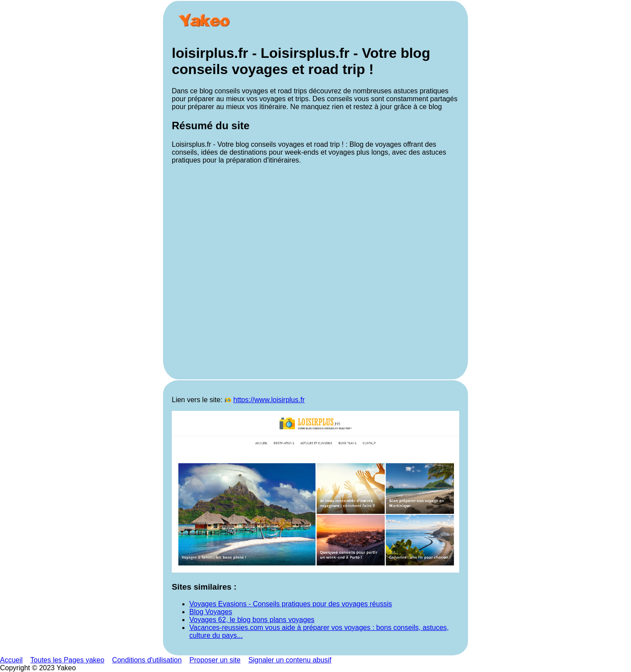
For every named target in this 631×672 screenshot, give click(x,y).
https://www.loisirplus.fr (269, 400)
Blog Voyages (211, 612)
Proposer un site (215, 660)
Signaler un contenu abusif (290, 660)
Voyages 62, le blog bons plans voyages (252, 620)
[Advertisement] (315, 271)
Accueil (11, 660)
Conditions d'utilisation (147, 660)
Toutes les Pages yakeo (67, 660)
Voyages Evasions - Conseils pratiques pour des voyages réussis (291, 604)
